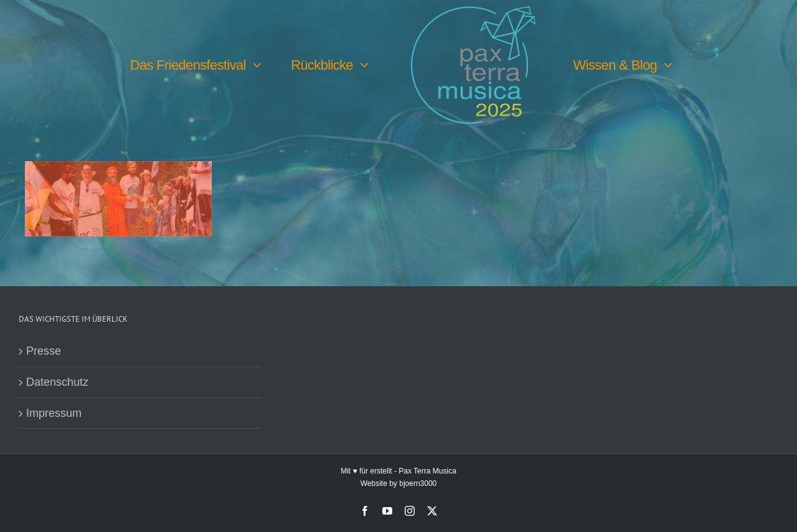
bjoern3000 (418, 483)
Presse (44, 351)
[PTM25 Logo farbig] (473, 12)
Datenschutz (57, 382)
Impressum (54, 413)
